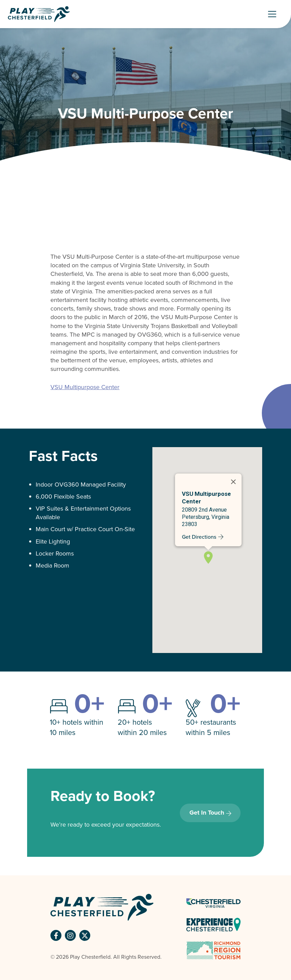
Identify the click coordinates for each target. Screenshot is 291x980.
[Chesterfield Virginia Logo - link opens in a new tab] (213, 903)
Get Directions (199, 537)
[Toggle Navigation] (275, 14)
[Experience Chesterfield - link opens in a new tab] (213, 924)
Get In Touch (207, 813)
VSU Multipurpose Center (85, 387)
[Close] (233, 482)
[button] (208, 557)
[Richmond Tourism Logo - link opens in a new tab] (213, 950)
